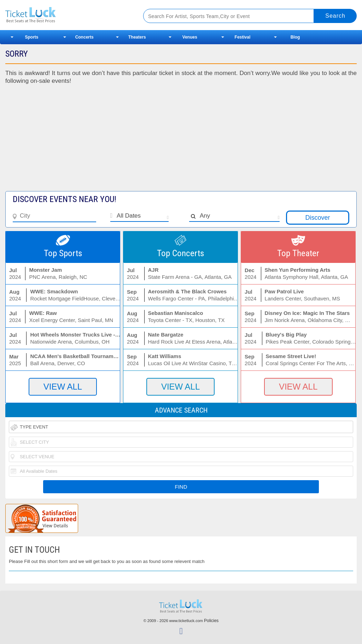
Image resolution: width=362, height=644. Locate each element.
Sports (32, 37)
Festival (243, 37)
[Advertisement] (181, 142)
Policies (211, 621)
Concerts (84, 37)
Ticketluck (67, 15)
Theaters (137, 37)
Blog (295, 37)
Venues (190, 37)
